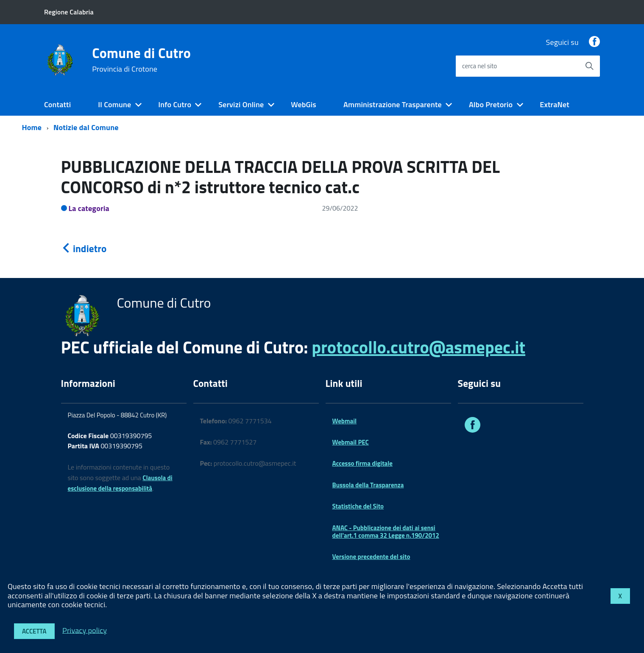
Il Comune (114, 104)
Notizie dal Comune (86, 127)
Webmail (345, 421)
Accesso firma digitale (362, 463)
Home (32, 127)
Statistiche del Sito (358, 506)
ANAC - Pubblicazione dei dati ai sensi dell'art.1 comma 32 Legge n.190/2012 (386, 532)
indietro (84, 249)
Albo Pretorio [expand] (491, 104)
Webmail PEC (351, 442)
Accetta (34, 631)
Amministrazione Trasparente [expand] (393, 104)
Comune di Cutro (141, 60)
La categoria (89, 208)
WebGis (304, 104)
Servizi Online (241, 104)
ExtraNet (555, 104)
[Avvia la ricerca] (589, 66)
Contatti (57, 104)
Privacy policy (85, 630)
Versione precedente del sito (371, 557)
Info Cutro (175, 104)
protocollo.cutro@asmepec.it (418, 347)
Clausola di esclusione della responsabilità (120, 483)
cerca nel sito (480, 66)
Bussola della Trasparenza (368, 485)
